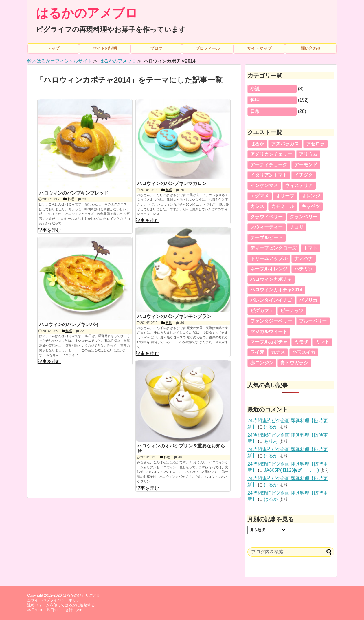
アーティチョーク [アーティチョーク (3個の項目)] (269, 165)
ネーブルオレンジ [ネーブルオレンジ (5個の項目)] (269, 269)
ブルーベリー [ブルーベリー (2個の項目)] (313, 321)
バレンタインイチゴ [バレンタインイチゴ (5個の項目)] (271, 300)
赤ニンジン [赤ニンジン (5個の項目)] (262, 363)
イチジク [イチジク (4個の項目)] (304, 175)
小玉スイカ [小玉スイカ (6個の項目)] (304, 352)
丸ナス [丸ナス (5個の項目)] (278, 352)
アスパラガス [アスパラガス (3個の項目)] (285, 144)
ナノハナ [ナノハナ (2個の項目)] (304, 258)
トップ (53, 48)
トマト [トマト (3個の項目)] (310, 248)
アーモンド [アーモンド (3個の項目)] (306, 165)
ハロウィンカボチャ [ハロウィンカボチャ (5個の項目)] (271, 279)
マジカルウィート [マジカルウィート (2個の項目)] (269, 331)
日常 (255, 111)
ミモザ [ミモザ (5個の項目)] (301, 342)
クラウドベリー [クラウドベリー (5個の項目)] (266, 217)
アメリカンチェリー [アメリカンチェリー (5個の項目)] (271, 154)
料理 (255, 100)
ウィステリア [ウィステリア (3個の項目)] (299, 185)
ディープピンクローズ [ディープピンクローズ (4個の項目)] (273, 248)
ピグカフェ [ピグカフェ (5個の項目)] (262, 311)
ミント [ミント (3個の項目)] (322, 342)
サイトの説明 (105, 48)
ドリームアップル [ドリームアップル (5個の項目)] (269, 258)
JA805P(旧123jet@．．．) (292, 470)
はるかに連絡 (76, 605)
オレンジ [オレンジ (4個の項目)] (311, 196)
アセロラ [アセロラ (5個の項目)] (315, 144)
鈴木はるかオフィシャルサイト (60, 61)
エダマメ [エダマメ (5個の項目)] (260, 196)
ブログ (156, 48)
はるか (271, 427)
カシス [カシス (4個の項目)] (257, 206)
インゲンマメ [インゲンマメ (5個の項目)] (264, 185)
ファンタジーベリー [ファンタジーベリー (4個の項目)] (271, 321)
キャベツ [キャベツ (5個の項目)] (311, 206)
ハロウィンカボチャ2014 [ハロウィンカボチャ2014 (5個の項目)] (276, 290)
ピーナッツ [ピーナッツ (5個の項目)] (292, 311)
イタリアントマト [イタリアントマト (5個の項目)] (269, 175)
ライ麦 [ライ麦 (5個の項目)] (257, 352)
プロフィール (208, 48)
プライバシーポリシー (65, 600)
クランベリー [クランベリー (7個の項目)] (304, 217)
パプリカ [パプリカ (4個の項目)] (308, 300)
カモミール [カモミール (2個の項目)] (283, 206)
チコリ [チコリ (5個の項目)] (297, 227)
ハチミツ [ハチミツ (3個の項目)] (304, 269)
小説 (255, 89)
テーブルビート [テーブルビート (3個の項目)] (266, 238)
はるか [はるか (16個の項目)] (257, 144)
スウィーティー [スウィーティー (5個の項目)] (266, 227)
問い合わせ (311, 48)
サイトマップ (259, 48)
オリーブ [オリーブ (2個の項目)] (285, 196)
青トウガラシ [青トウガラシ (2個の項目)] (294, 363)
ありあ (271, 441)
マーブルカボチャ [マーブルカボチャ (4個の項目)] (269, 342)
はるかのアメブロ (87, 13)
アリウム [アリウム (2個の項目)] (308, 154)
